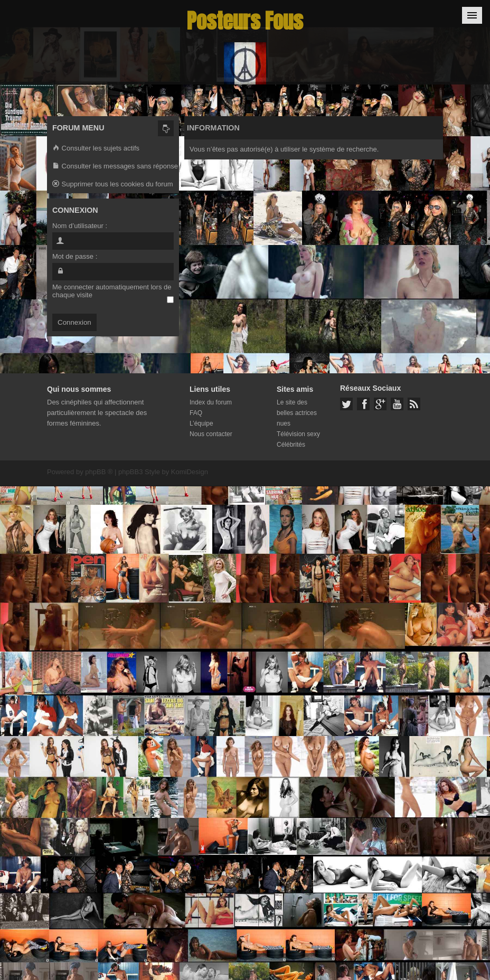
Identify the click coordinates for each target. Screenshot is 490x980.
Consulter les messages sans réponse (115, 167)
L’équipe (201, 423)
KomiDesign (190, 472)
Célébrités (291, 445)
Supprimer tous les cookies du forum (113, 185)
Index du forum (211, 402)
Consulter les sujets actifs (96, 149)
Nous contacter (211, 434)
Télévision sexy (298, 434)
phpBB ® (99, 472)
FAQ (196, 413)
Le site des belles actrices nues (297, 413)
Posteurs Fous (245, 21)
